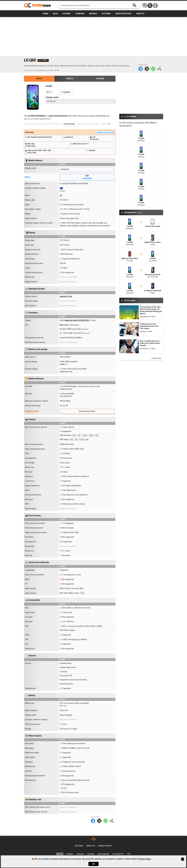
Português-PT (118, 854)
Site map (79, 846)
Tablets (140, 14)
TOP (94, 840)
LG (61, 195)
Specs (39, 79)
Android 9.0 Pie (66, 296)
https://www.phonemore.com (38, 6)
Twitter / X (150, 6)
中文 (129, 854)
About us (91, 846)
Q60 (87, 177)
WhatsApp (153, 69)
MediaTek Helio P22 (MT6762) (77, 320)
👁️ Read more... (70, 124)
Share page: (159, 69)
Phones (67, 14)
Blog (55, 14)
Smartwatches (123, 14)
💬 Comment (65, 92)
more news (157, 358)
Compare (80, 14)
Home (45, 14)
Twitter (147, 69)
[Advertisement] (94, 36)
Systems (106, 14)
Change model (52, 97)
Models (70, 79)
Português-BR (103, 854)
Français (80, 854)
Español (70, 854)
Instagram (145, 6)
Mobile (130, 300)
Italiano (91, 854)
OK (93, 864)
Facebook (155, 6)
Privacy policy (105, 846)
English (60, 854)
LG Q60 (141, 136)
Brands (93, 14)
